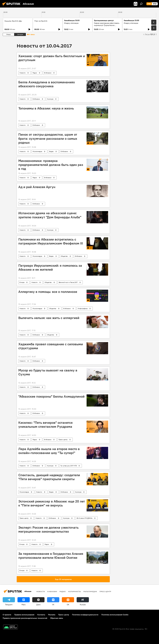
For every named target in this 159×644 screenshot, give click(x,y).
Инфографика (83, 308)
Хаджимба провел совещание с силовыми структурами (51, 346)
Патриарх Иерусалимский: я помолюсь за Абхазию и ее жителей (50, 268)
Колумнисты (75, 591)
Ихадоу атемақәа (71, 23)
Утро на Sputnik (41, 21)
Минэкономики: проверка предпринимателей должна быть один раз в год (51, 165)
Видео (51, 151)
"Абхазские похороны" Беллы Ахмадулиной (51, 396)
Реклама (52, 615)
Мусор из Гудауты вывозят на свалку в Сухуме (48, 372)
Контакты (41, 615)
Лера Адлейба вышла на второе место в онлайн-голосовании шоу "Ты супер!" (49, 451)
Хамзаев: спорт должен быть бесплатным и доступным (52, 58)
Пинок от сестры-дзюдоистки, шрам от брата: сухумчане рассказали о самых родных (48, 138)
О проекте (7, 615)
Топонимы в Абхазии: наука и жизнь (46, 108)
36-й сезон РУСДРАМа (84, 518)
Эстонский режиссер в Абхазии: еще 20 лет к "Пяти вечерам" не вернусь (52, 503)
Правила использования (24, 615)
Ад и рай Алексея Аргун (37, 187)
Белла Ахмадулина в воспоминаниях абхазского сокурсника (47, 84)
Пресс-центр (63, 440)
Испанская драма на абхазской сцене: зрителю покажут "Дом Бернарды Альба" (50, 215)
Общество (64, 256)
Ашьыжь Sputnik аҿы (13, 21)
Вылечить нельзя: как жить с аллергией (49, 318)
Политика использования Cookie (115, 615)
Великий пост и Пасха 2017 (68, 282)
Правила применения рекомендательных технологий (25, 618)
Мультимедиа (37, 151)
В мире (22, 282)
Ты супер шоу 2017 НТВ (69, 466)
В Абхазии (48, 73)
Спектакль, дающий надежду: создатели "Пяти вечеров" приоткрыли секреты (49, 477)
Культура (50, 99)
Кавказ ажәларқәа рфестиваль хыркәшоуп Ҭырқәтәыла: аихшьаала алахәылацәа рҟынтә (107, 25)
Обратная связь (57, 618)
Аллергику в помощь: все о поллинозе (48, 292)
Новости (23, 73)
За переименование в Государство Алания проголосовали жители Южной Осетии (51, 556)
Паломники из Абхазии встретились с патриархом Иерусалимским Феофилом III (51, 241)
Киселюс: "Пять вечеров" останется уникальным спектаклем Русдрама (45, 425)
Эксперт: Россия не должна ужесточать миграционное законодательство (48, 529)
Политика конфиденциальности (85, 615)
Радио (35, 73)
